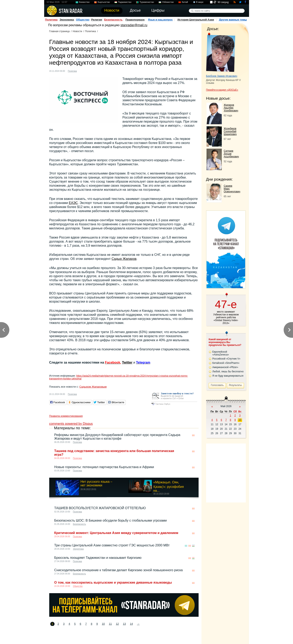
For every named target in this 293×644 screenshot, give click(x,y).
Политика (51, 20)
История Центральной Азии (196, 20)
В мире (200, 2)
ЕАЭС (73, 203)
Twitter (127, 362)
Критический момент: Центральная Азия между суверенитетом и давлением (116, 533)
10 (103, 624)
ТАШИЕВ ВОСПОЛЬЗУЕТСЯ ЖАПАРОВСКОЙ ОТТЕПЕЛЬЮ (100, 508)
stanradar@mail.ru (134, 25)
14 (131, 624)
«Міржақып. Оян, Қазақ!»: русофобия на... (169, 486)
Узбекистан (168, 2)
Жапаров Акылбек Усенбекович (231, 108)
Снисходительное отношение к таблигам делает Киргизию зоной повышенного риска (119, 570)
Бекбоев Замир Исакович (222, 76)
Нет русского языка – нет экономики (96, 483)
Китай (185, 2)
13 (124, 624)
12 (117, 624)
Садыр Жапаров (124, 259)
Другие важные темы (233, 20)
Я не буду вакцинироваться (228, 376)
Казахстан (84, 2)
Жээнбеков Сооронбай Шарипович (230, 131)
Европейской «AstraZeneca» (221, 353)
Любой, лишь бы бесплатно (228, 372)
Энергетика (78, 549)
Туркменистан (147, 2)
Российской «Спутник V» (226, 359)
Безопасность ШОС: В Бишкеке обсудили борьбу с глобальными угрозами (111, 520)
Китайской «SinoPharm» (226, 363)
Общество (83, 20)
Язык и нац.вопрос (160, 20)
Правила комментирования (66, 416)
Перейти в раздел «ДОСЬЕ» (222, 90)
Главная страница (60, 31)
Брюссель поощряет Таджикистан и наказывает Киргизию (98, 558)
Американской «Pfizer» (225, 367)
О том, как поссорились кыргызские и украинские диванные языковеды (113, 582)
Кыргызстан (104, 2)
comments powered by (71, 424)
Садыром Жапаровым (93, 387)
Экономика (67, 20)
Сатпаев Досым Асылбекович (231, 154)
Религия (97, 20)
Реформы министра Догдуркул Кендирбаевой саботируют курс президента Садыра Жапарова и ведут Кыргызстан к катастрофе (117, 437)
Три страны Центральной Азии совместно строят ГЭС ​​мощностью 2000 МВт (112, 545)
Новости (77, 31)
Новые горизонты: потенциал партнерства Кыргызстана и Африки (104, 467)
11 (110, 624)
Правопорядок (135, 20)
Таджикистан (125, 2)
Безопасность (113, 20)
